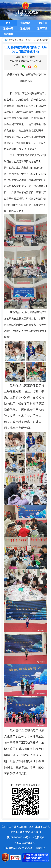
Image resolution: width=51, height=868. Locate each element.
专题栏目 (30, 40)
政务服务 (25, 29)
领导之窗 (42, 23)
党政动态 (25, 23)
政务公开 (8, 29)
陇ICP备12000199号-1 (19, 837)
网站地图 (41, 848)
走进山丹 (8, 34)
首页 (8, 23)
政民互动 (42, 29)
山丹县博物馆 (42, 40)
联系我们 (36, 832)
